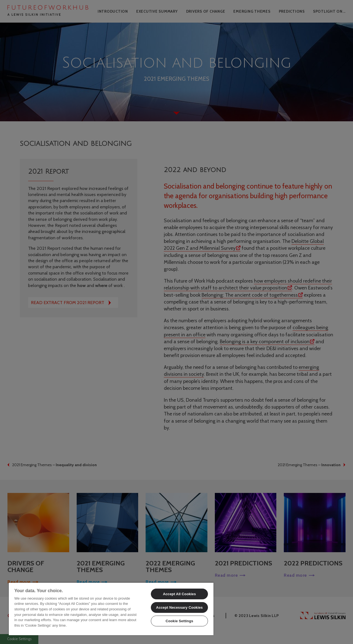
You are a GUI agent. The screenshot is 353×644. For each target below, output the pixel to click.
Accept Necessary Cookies (179, 607)
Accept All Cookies (180, 594)
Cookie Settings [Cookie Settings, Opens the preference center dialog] (179, 621)
